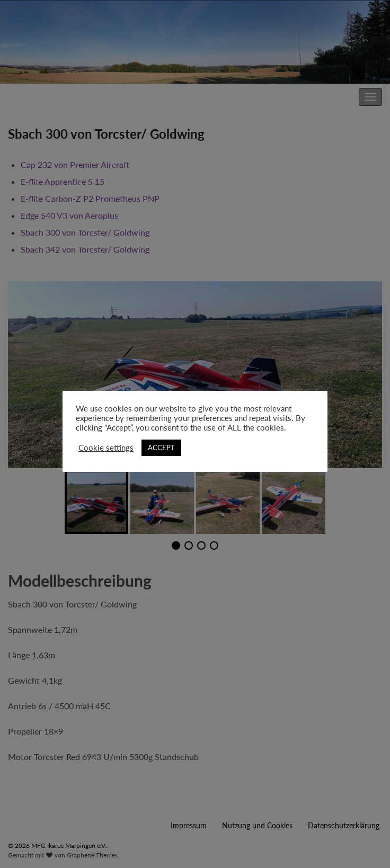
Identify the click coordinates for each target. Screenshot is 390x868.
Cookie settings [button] (106, 448)
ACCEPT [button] (161, 448)
